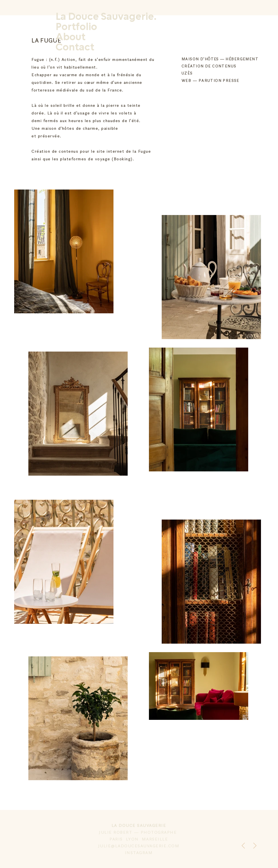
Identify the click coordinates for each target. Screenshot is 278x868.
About (70, 37)
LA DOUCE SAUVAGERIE (139, 825)
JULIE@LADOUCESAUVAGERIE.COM (139, 846)
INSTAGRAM (139, 853)
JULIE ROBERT (116, 832)
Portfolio (76, 27)
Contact (75, 48)
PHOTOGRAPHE (160, 832)
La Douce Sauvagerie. (106, 17)
